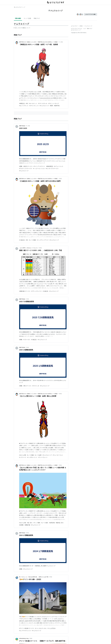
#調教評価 (27, 525)
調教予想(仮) (22, 126)
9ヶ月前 (28, 126)
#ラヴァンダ (36, 386)
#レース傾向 (45, 523)
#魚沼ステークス (28, 166)
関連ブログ (37, 18)
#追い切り (30, 523)
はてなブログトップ (76, 30)
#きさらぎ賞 (23, 455)
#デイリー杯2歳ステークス (27, 628)
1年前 (60, 179)
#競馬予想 (57, 106)
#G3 (27, 103)
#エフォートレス (59, 166)
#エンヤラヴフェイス (25, 631)
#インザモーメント (32, 457)
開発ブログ (90, 29)
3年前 (27, 533)
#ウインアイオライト (39, 166)
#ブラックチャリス (37, 291)
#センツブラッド (24, 106)
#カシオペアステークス (52, 168)
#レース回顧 (32, 240)
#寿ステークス (27, 386)
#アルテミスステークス (26, 168)
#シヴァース (23, 457)
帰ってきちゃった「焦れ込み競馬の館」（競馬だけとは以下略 (34, 577)
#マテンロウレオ (43, 103)
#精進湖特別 (50, 166)
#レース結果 (38, 455)
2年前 (27, 347)
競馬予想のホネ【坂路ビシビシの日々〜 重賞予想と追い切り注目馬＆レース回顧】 (39, 42)
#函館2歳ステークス (25, 291)
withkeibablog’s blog (24, 638)
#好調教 (21, 525)
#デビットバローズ (54, 103)
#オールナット (33, 103)
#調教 (21, 166)
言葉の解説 (18, 18)
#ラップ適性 (37, 523)
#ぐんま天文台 (52, 628)
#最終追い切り (60, 523)
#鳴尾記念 (22, 103)
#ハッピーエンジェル (39, 168)
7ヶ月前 (61, 42)
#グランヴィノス (34, 106)
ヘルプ (84, 29)
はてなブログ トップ (19, 7)
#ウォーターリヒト (58, 455)
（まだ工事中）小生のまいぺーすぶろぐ (29, 248)
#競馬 (51, 106)
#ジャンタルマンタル (41, 628)
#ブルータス (27, 340)
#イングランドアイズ (43, 240)
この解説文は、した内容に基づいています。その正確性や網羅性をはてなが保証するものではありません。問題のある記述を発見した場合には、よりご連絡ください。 (22, 28)
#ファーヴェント (43, 457)
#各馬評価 (52, 523)
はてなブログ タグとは (76, 29)
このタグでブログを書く (90, 14)
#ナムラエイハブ (44, 106)
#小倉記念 (22, 240)
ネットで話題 (27, 18)
